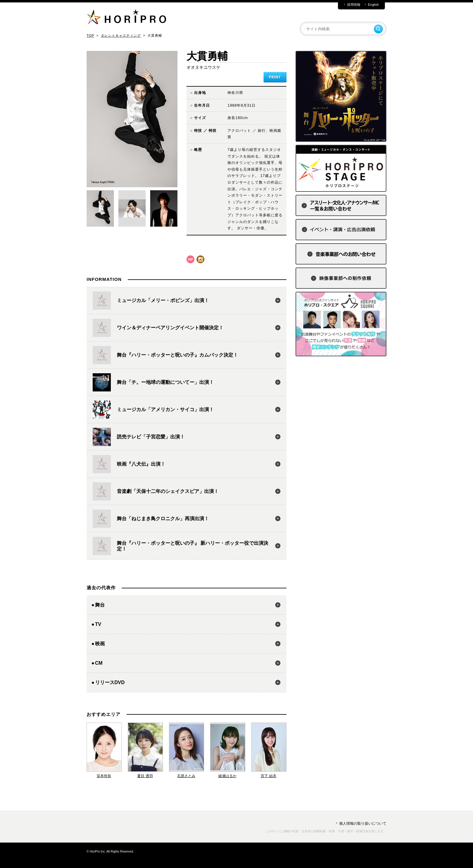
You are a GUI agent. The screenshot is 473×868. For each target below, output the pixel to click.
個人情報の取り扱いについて (363, 823)
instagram (200, 259)
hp (190, 259)
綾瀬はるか (227, 776)
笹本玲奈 (104, 776)
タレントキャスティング (121, 35)
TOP (90, 35)
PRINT (275, 77)
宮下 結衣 (268, 776)
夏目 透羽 (145, 776)
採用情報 (354, 5)
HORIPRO (127, 18)
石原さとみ (186, 776)
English (373, 5)
